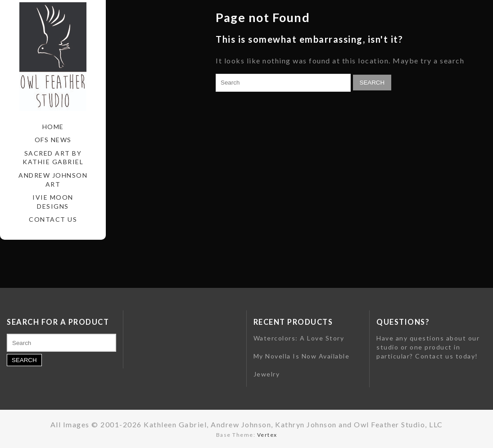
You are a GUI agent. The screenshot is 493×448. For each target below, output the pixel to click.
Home (53, 127)
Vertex (267, 435)
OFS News (53, 140)
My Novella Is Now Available (302, 356)
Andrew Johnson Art (53, 180)
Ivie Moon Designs (53, 202)
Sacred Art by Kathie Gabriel (53, 158)
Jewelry (267, 374)
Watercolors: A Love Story (299, 338)
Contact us (434, 356)
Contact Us (53, 219)
